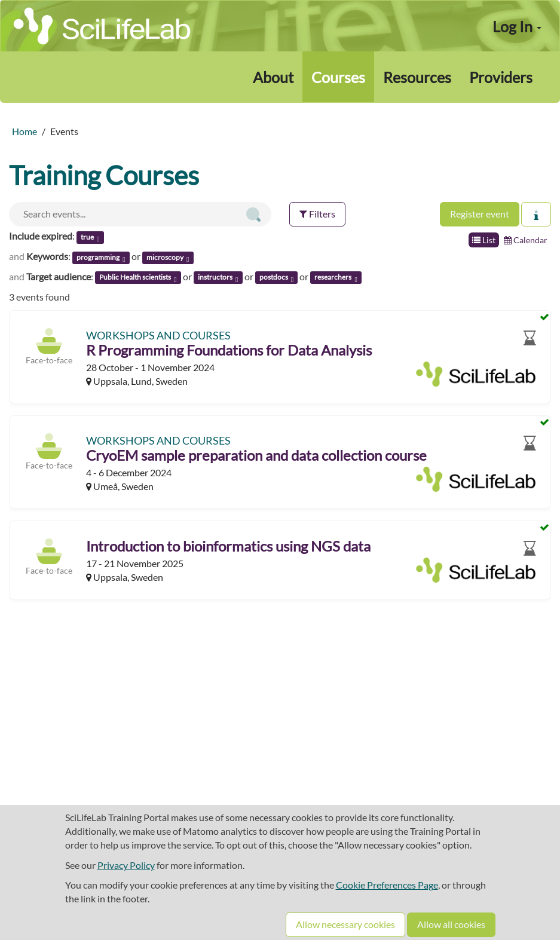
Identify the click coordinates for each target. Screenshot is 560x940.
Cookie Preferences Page (387, 885)
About (273, 77)
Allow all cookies (451, 924)
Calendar (526, 240)
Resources (417, 77)
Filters (317, 214)
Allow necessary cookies (345, 924)
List (484, 240)
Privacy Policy (126, 865)
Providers (501, 77)
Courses (338, 77)
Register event (480, 214)
